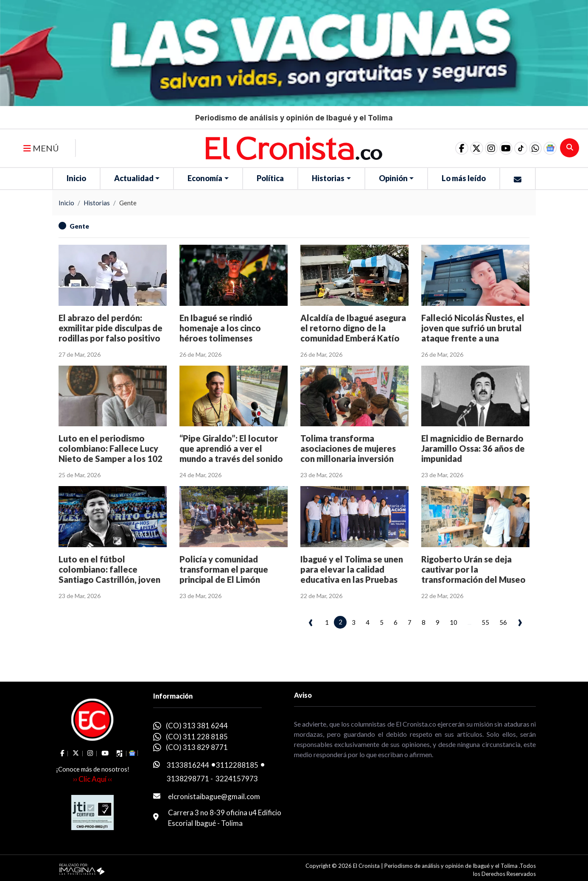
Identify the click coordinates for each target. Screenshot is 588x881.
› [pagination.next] (520, 621)
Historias (328, 178)
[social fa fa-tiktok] (513, 148)
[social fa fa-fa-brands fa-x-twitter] (459, 148)
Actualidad (134, 178)
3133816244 (188, 765)
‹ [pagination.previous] (311, 621)
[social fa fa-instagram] (477, 148)
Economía (205, 178)
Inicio (76, 178)
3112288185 (237, 765)
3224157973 (237, 779)
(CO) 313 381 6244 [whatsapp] (197, 726)
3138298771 (188, 779)
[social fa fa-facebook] (442, 148)
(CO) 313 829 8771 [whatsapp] (197, 747)
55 (485, 622)
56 (503, 622)
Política (270, 178)
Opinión (393, 178)
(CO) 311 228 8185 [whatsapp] (197, 737)
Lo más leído (464, 178)
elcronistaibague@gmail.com (214, 796)
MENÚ (41, 148)
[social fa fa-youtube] (495, 148)
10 (454, 622)
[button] (531, 148)
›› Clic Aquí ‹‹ (92, 779)
